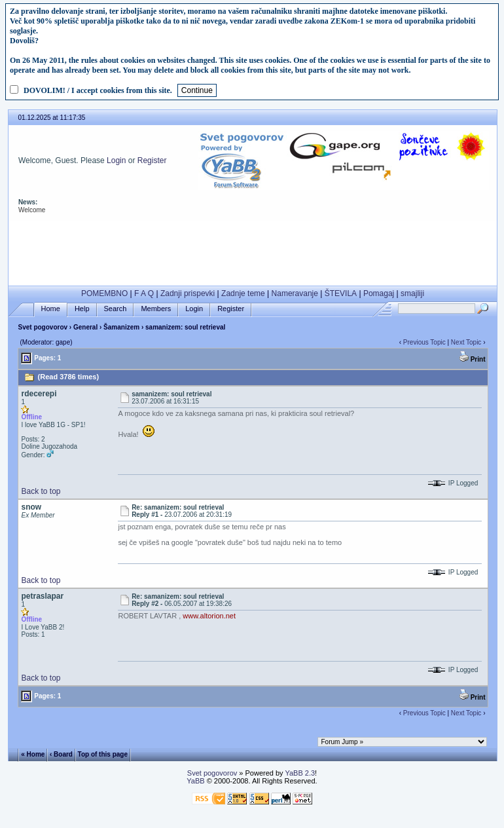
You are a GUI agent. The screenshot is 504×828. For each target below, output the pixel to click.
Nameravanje (295, 293)
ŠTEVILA (341, 293)
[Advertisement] (253, 250)
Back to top (41, 491)
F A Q (144, 293)
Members (156, 309)
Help (82, 309)
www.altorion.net (209, 616)
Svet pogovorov (43, 327)
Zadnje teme (243, 293)
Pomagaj (379, 293)
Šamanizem (121, 327)
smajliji (412, 293)
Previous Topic (424, 342)
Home (51, 309)
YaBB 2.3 (300, 773)
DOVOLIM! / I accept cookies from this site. (98, 90)
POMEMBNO (104, 293)
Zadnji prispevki (188, 293)
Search (116, 309)
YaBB (195, 781)
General (85, 327)
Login (116, 160)
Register (152, 160)
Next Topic (466, 342)
